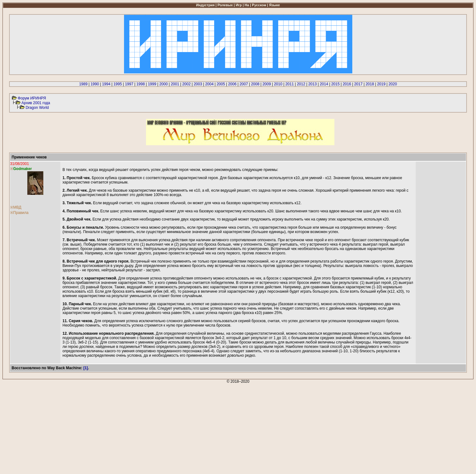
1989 (83, 84)
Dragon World (37, 108)
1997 (129, 84)
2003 (198, 84)
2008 (255, 84)
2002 (186, 84)
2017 (358, 84)
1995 (118, 84)
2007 (244, 84)
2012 (301, 84)
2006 (232, 84)
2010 (278, 84)
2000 (163, 84)
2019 (381, 84)
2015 (335, 84)
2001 (175, 84)
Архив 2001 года (36, 103)
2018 (370, 84)
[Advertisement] (191, 428)
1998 (141, 84)
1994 (106, 84)
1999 (152, 84)
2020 (393, 84)
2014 (324, 84)
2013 (313, 84)
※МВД (16, 207)
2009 (267, 84)
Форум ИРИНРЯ (32, 98)
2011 (290, 84)
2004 (209, 84)
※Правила (19, 213)
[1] (86, 368)
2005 (221, 84)
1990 (95, 84)
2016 (347, 84)
